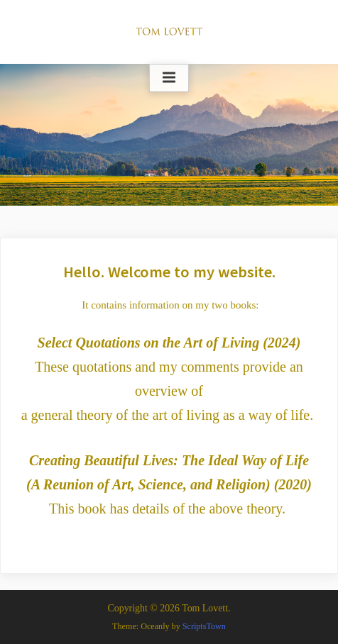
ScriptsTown (204, 626)
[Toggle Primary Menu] (169, 78)
